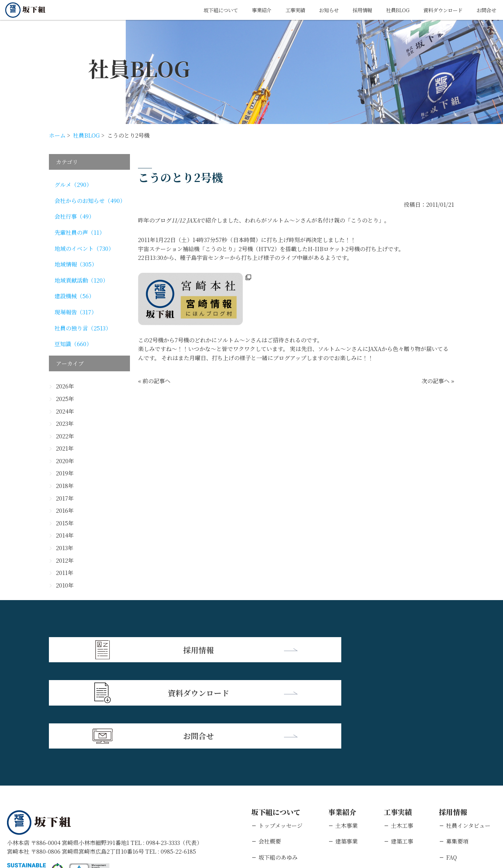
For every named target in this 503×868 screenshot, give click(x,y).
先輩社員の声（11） (80, 232)
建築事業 (347, 752)
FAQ (451, 768)
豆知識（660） (73, 344)
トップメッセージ (280, 736)
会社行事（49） (74, 216)
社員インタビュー (468, 736)
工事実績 (276, 10)
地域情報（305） (76, 264)
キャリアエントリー (471, 800)
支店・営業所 (275, 784)
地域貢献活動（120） (81, 280)
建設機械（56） (74, 296)
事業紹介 (240, 10)
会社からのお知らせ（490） (90, 201)
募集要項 (457, 752)
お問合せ (485, 10)
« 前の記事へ (154, 381)
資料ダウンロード (437, 10)
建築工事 (402, 752)
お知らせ (313, 10)
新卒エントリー (466, 784)
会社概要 (270, 752)
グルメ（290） (73, 185)
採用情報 (349, 10)
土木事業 (347, 736)
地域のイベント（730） (84, 249)
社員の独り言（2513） (83, 328)
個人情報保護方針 (75, 823)
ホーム (57, 135)
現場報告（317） (76, 312)
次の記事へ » (438, 381)
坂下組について (195, 10)
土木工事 (402, 736)
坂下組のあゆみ (278, 768)
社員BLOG (388, 10)
